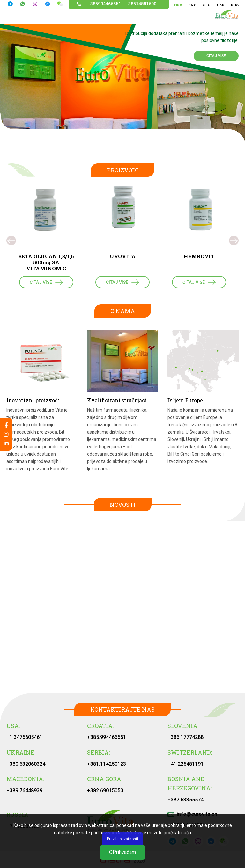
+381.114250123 (107, 764)
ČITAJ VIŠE (216, 56)
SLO (207, 5)
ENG (193, 5)
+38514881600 (141, 4)
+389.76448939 (24, 790)
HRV (178, 5)
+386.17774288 (186, 737)
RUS (235, 5)
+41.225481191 (186, 764)
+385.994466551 (107, 737)
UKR (221, 5)
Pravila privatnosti (122, 839)
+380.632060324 (26, 764)
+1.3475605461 (24, 737)
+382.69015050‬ (105, 790)
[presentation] (11, 240)
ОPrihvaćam (122, 852)
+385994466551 (104, 4)
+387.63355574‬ (186, 800)
